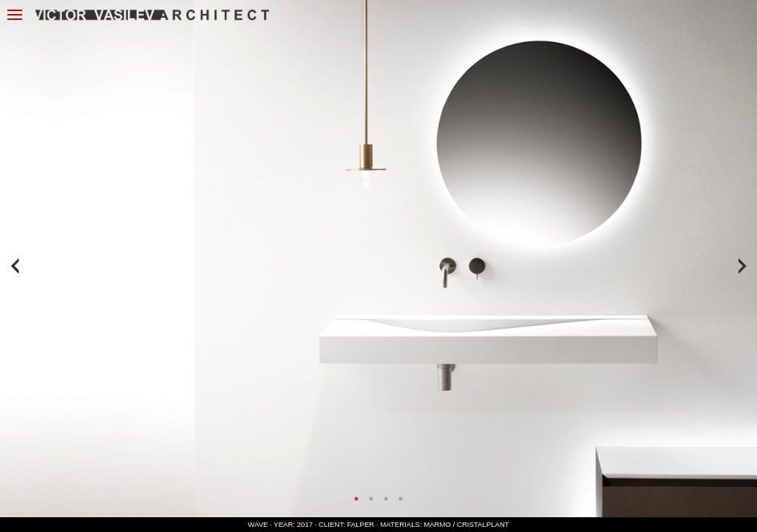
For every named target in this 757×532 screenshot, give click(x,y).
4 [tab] (401, 499)
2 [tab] (371, 499)
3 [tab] (386, 499)
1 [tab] (356, 499)
